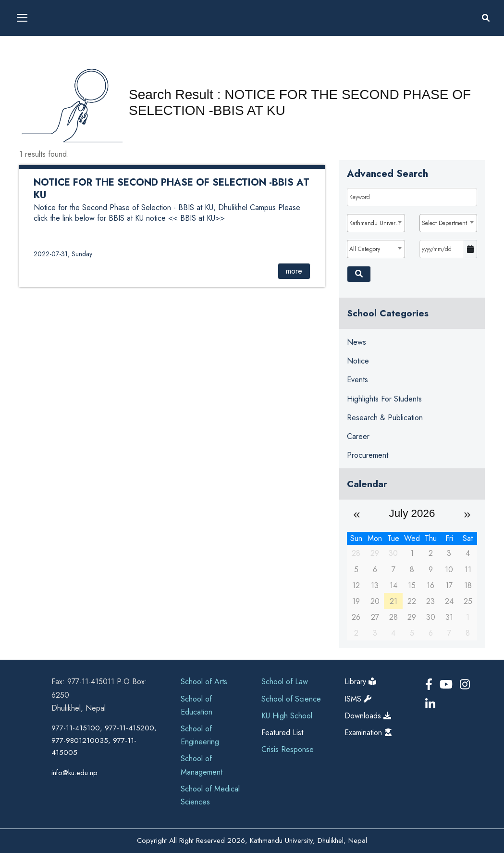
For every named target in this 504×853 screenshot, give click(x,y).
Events (357, 380)
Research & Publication (385, 418)
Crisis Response (288, 749)
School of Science (291, 699)
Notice (358, 361)
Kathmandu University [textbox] (376, 223)
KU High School (287, 716)
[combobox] (376, 223)
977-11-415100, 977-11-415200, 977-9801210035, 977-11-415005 (104, 740)
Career (358, 436)
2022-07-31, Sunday (63, 254)
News (356, 342)
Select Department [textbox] (444, 223)
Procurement (368, 455)
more (294, 271)
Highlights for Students (384, 399)
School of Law (285, 682)
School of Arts (204, 682)
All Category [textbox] (365, 249)
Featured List (282, 733)
